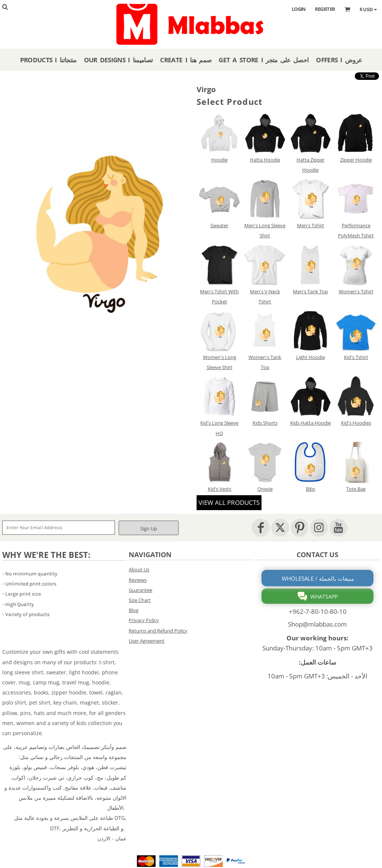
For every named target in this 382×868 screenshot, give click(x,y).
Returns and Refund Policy (158, 631)
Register (325, 9)
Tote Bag (356, 489)
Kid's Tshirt (356, 357)
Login (299, 9)
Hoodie (219, 160)
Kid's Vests (220, 489)
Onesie (265, 489)
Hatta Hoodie (265, 160)
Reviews (138, 580)
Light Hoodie (311, 357)
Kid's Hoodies (356, 423)
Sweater (219, 225)
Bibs (311, 489)
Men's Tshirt (311, 225)
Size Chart (140, 600)
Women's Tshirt (356, 291)
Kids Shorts (265, 423)
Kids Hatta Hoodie (311, 423)
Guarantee (140, 590)
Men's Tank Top (310, 291)
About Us (139, 569)
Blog (134, 610)
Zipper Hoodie (356, 160)
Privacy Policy (144, 620)
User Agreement (147, 641)
